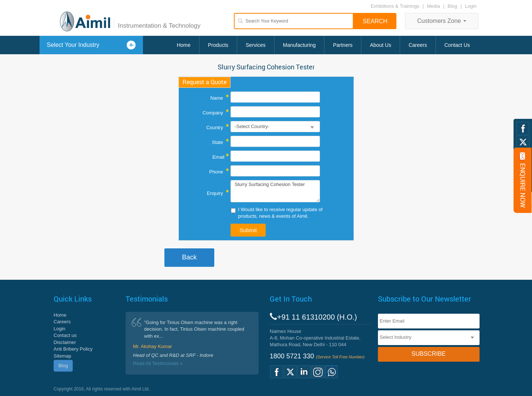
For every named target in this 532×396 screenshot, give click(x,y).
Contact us (65, 335)
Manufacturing (299, 45)
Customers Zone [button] (442, 21)
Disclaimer (65, 342)
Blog (453, 6)
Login (471, 6)
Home (183, 45)
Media (434, 6)
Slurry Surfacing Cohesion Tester (275, 191)
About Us (381, 45)
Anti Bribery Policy (73, 349)
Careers (418, 45)
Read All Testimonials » (158, 363)
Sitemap (62, 356)
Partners (343, 45)
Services (256, 45)
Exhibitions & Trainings (395, 6)
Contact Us (457, 45)
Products (218, 45)
